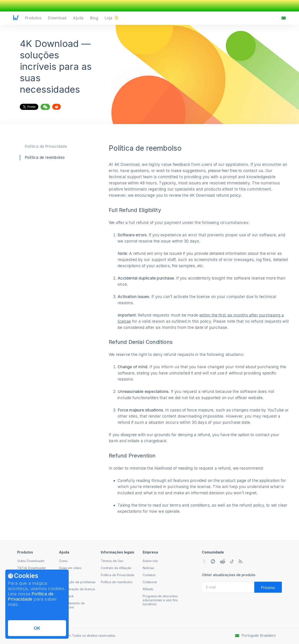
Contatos (149, 575)
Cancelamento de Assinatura (72, 605)
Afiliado (148, 589)
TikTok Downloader (32, 568)
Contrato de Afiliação (116, 568)
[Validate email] (268, 587)
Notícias (148, 568)
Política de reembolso (45, 157)
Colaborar (150, 582)
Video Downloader (31, 561)
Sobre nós (150, 561)
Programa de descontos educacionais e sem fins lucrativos (160, 600)
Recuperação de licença (77, 589)
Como (63, 561)
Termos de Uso (112, 561)
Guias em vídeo (70, 568)
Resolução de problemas (77, 582)
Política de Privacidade (46, 146)
